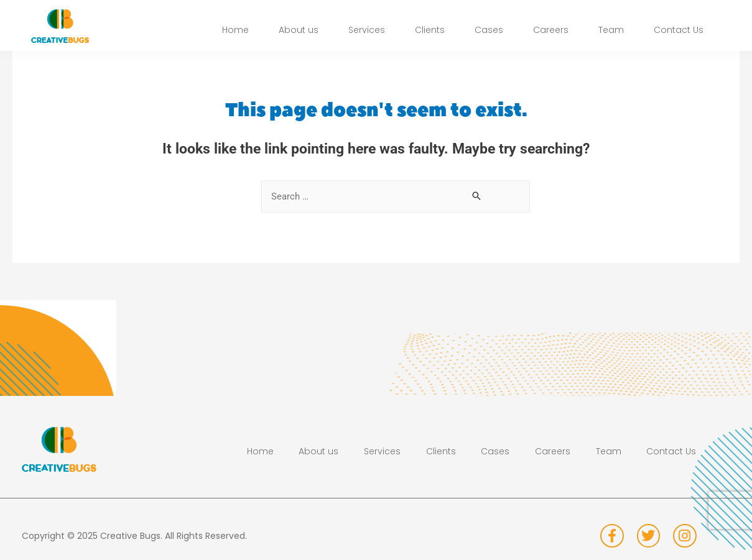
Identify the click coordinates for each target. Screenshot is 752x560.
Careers (551, 32)
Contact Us (679, 32)
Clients (430, 32)
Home (235, 32)
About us (299, 32)
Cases (489, 32)
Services (367, 32)
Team (611, 32)
